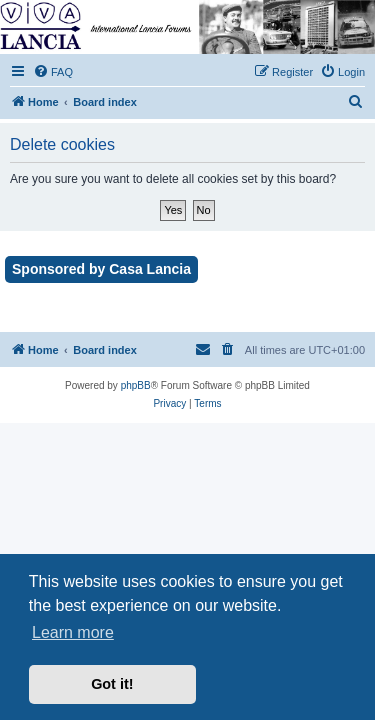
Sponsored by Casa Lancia (101, 269)
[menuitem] (53, 72)
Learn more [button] (73, 632)
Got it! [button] (112, 684)
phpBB (136, 385)
